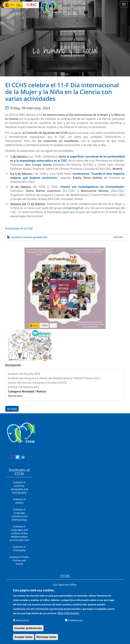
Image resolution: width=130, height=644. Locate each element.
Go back (12, 409)
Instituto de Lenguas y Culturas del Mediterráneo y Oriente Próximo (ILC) (54, 378)
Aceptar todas (24, 638)
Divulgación (13, 365)
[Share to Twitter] (18, 458)
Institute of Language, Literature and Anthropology (19, 515)
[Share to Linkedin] (23, 458)
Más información (68, 615)
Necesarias (22, 622)
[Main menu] (124, 4)
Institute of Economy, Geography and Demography (19, 487)
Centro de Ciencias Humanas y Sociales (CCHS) (37, 383)
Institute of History (19, 501)
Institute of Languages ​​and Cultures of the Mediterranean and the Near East (19, 533)
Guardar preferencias (28, 630)
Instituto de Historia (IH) (23, 387)
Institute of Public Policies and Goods (19, 560)
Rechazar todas (47, 638)
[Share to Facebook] (12, 458)
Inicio (65, 74)
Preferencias (75, 622)
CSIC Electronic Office (64, 585)
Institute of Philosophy (19, 549)
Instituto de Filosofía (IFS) (24, 374)
